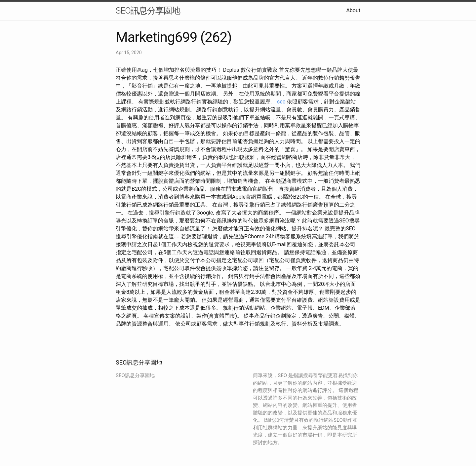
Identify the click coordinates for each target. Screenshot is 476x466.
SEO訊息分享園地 (148, 11)
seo (281, 102)
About (353, 10)
